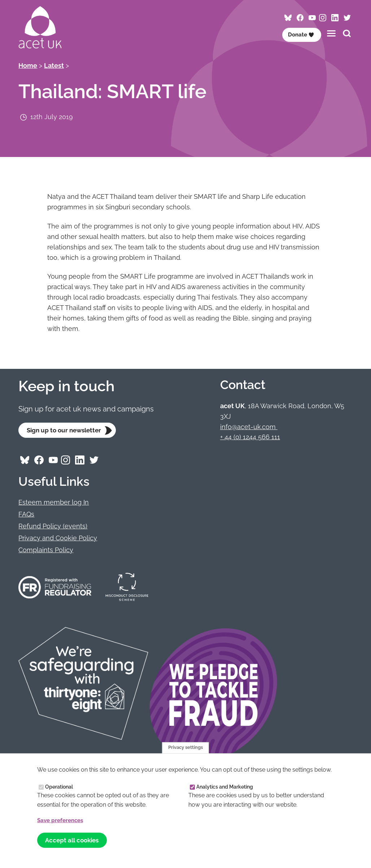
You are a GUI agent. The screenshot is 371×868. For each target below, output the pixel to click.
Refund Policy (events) (53, 527)
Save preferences (62, 819)
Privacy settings (185, 746)
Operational (59, 786)
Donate (300, 34)
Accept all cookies (74, 840)
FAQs (26, 515)
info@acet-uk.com (249, 427)
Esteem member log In (54, 503)
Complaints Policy (46, 551)
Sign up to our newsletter (66, 430)
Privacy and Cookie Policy (58, 539)
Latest (54, 66)
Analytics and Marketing (225, 786)
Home (28, 66)
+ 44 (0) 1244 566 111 (250, 437)
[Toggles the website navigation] (331, 33)
